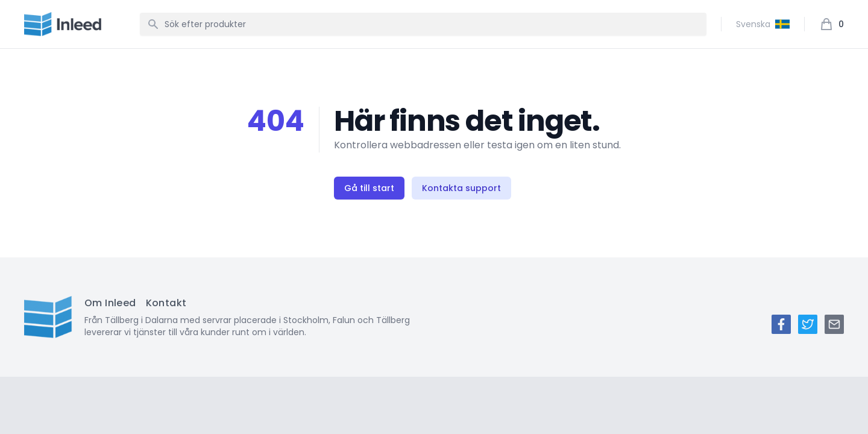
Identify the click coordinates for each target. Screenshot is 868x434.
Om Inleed (110, 303)
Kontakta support (461, 188)
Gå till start (369, 188)
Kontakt (166, 303)
